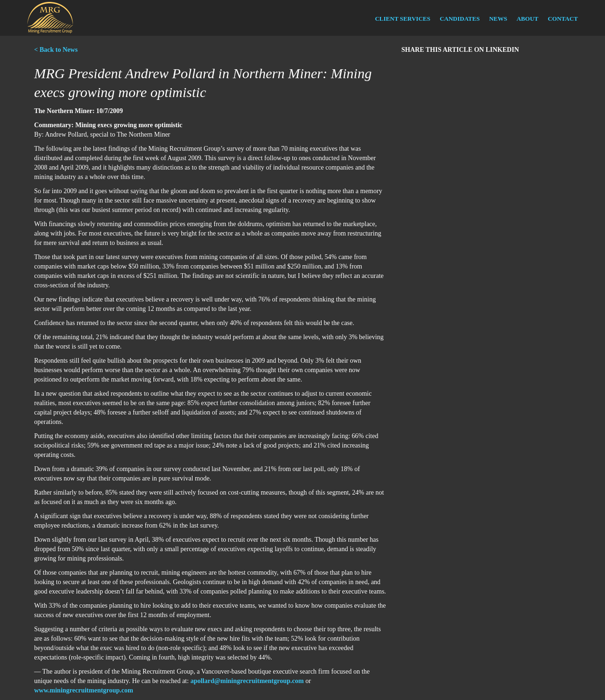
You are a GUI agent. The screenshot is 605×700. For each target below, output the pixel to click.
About (527, 19)
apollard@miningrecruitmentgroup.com (247, 681)
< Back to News (56, 50)
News (498, 19)
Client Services (402, 19)
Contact (563, 19)
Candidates (460, 19)
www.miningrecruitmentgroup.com (84, 690)
